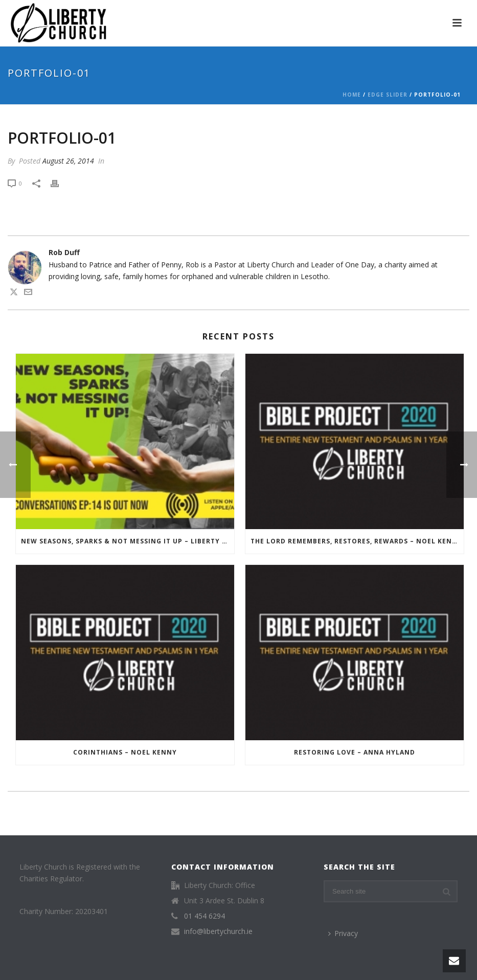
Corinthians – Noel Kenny (125, 752)
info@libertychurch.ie (218, 931)
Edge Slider (388, 95)
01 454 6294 (205, 916)
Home (352, 95)
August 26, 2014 (68, 161)
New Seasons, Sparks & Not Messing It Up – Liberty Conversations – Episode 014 (128, 541)
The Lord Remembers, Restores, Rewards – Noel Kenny (356, 541)
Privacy (343, 933)
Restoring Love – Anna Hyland (355, 752)
